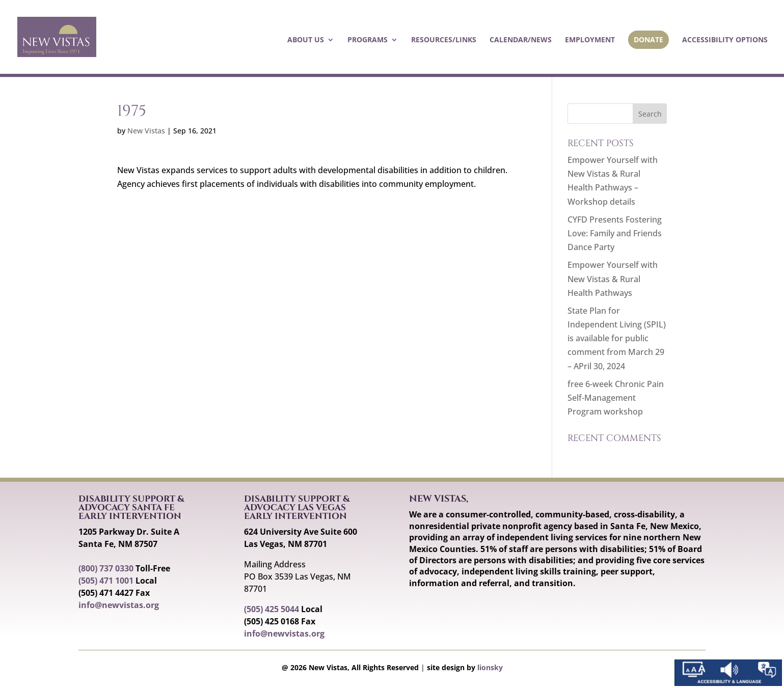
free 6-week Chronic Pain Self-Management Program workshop (616, 398)
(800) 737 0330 (106, 568)
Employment (590, 40)
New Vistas (146, 131)
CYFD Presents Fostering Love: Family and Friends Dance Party (615, 233)
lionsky (490, 667)
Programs (368, 40)
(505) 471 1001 (106, 581)
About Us (306, 40)
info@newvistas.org (119, 605)
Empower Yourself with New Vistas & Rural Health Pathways (613, 279)
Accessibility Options (725, 40)
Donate (648, 39)
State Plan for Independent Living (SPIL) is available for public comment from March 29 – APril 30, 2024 (617, 338)
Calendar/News (521, 40)
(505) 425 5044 (272, 609)
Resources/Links (444, 40)
